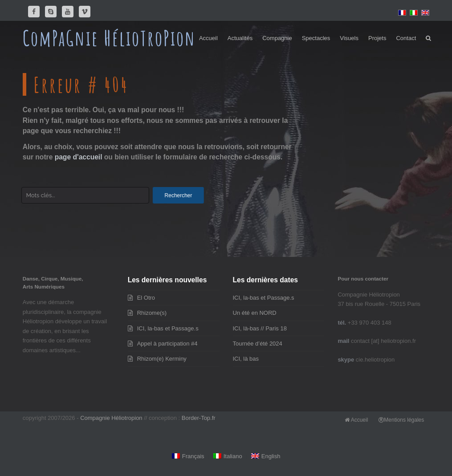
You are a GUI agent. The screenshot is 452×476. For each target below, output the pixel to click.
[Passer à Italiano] (228, 457)
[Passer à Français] (188, 457)
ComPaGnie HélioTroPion (109, 38)
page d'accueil (79, 157)
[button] (428, 38)
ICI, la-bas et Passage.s (168, 328)
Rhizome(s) (152, 313)
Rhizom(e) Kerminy (162, 359)
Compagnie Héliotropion (111, 418)
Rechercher (183, 195)
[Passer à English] (266, 457)
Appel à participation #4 (167, 344)
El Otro (146, 298)
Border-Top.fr (199, 418)
